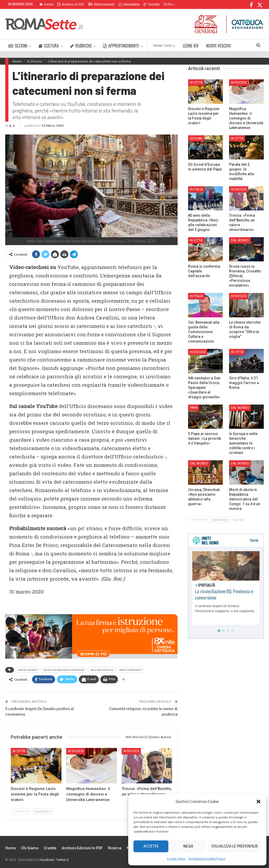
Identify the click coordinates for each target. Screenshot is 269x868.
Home (46, 4)
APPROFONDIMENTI (121, 46)
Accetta (151, 846)
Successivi (43, 812)
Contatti (152, 4)
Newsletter (129, 4)
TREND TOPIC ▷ (164, 46)
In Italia (196, 189)
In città (19, 751)
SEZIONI (18, 46)
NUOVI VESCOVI (219, 46)
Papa (194, 408)
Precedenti (22, 812)
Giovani (196, 138)
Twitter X (62, 860)
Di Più (169, 4)
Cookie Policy (176, 858)
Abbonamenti (101, 4)
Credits (50, 848)
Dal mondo (240, 240)
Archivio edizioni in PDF (82, 848)
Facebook (47, 860)
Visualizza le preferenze (235, 846)
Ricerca (115, 848)
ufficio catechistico (130, 670)
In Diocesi (76, 751)
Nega (188, 846)
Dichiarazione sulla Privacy (207, 858)
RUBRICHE (81, 46)
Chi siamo (30, 848)
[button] (258, 802)
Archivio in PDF (71, 4)
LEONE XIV (191, 46)
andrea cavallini (27, 670)
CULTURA (49, 46)
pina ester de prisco (102, 670)
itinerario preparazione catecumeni (64, 670)
